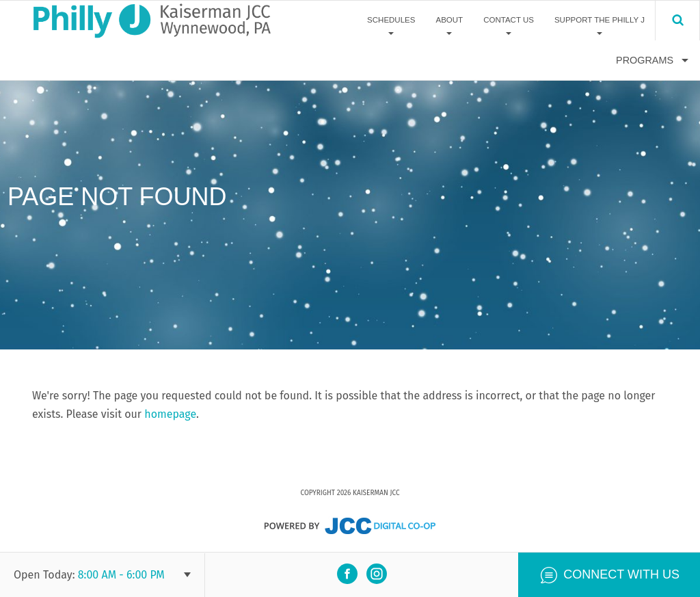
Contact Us (509, 20)
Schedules (391, 20)
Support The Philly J (600, 20)
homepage (170, 414)
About (449, 20)
